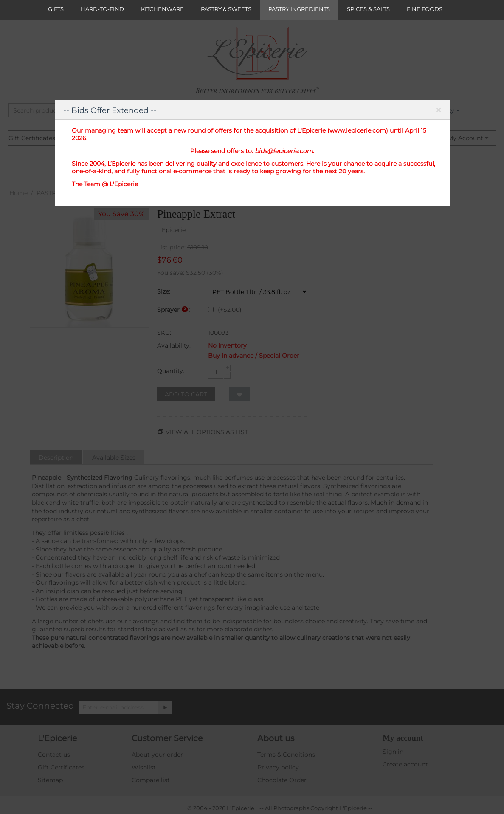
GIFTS (56, 9)
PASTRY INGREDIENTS (299, 9)
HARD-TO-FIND (102, 9)
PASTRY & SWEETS (226, 9)
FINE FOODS (425, 9)
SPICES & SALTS (368, 9)
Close (439, 112)
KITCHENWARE (162, 9)
